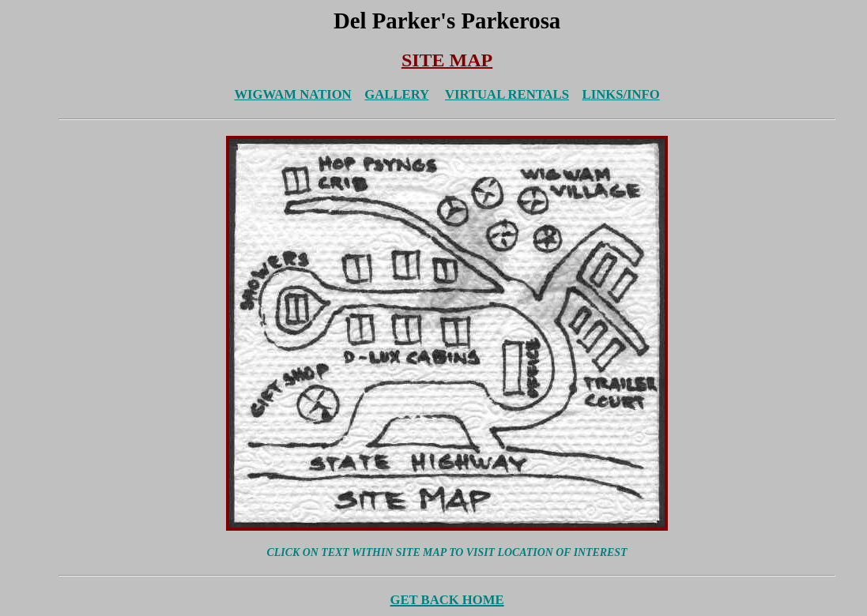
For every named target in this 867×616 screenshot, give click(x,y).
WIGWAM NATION (292, 94)
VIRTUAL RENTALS (507, 94)
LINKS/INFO (621, 94)
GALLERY (396, 94)
